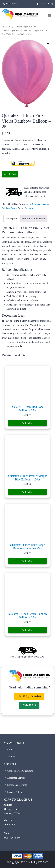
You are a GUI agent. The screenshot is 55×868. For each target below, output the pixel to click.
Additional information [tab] (33, 219)
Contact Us (9, 824)
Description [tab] (12, 219)
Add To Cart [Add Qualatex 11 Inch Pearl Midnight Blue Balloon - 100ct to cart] (27, 492)
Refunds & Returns (17, 785)
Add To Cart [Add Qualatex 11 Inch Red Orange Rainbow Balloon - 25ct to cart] (27, 561)
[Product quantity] (6, 161)
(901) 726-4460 (12, 838)
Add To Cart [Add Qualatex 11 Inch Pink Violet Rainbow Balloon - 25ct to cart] (10, 174)
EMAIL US (29, 705)
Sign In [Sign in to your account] (40, 4)
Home (4, 26)
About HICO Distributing (20, 771)
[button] (48, 45)
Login (10, 749)
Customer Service (16, 778)
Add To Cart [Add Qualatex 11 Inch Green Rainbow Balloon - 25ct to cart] (27, 630)
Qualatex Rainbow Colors (22, 30)
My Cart (11, 756)
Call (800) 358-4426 (29, 696)
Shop (11, 26)
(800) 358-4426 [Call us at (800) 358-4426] (11, 4)
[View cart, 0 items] (50, 4)
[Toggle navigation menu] (50, 15)
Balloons (19, 26)
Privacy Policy (14, 792)
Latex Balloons (32, 204)
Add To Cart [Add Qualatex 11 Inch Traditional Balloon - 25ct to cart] (27, 423)
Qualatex (29, 208)
